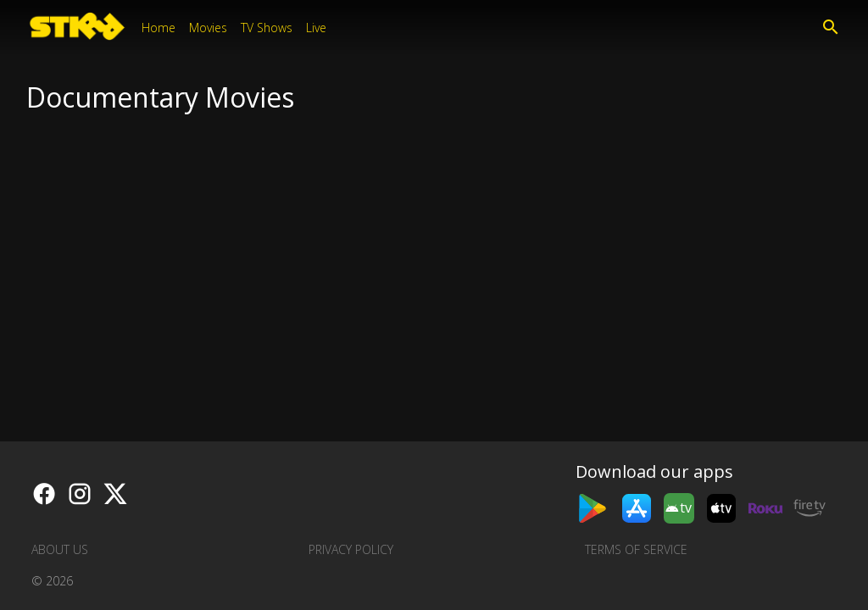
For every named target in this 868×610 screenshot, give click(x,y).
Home (159, 28)
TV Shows (267, 28)
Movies (208, 28)
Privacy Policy (351, 549)
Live (316, 28)
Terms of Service (636, 549)
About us (60, 549)
